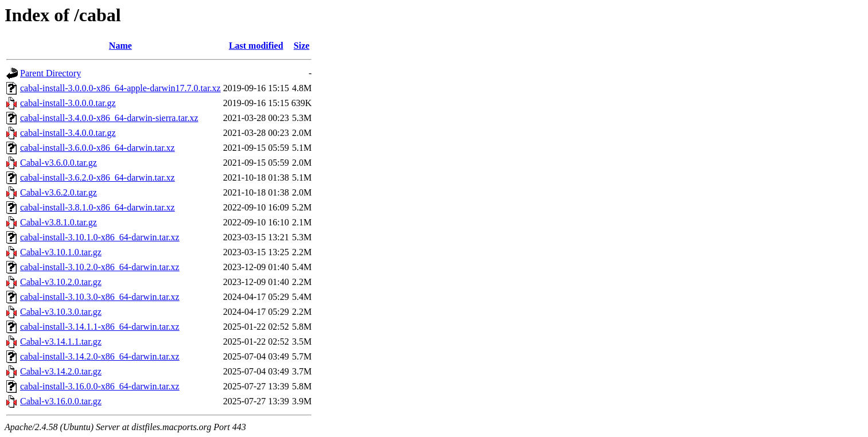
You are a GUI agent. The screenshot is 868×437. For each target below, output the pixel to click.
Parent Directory (50, 73)
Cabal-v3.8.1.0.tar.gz (59, 222)
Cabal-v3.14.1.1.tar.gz (61, 342)
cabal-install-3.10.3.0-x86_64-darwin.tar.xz (100, 297)
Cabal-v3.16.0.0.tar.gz (61, 401)
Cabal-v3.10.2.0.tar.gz (61, 282)
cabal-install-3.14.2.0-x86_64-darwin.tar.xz (100, 356)
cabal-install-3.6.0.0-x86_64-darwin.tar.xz (98, 148)
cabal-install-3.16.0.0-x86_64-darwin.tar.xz (100, 386)
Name (120, 46)
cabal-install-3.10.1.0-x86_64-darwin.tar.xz (100, 237)
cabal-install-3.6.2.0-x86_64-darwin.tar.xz (98, 177)
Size (302, 46)
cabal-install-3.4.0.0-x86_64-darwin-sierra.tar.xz (109, 118)
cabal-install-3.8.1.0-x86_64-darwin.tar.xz (98, 207)
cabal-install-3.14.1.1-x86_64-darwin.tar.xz (100, 327)
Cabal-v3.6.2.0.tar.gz (59, 192)
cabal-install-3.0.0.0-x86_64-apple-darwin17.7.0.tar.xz (120, 88)
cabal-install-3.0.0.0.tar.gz (68, 103)
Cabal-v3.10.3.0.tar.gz (61, 312)
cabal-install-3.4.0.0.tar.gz (68, 133)
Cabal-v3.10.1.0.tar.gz (61, 252)
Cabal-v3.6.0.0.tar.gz (59, 163)
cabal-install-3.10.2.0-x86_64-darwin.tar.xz (100, 267)
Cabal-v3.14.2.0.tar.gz (61, 371)
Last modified (256, 46)
